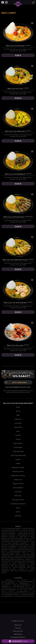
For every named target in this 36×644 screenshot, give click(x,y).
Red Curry (18, 496)
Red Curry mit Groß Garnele (15, 303)
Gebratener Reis (18, 471)
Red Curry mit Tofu (15, 89)
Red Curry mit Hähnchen (15, 131)
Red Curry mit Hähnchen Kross (15, 260)
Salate (18, 463)
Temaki (18, 439)
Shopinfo (18, 628)
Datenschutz (18, 634)
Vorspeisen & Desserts (18, 504)
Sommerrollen (18, 443)
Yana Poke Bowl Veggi (18, 455)
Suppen (18, 459)
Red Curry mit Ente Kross (14, 217)
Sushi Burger (18, 447)
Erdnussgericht (18, 488)
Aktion (18, 407)
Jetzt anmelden (16, 382)
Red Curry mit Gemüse (15, 46)
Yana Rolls (18, 423)
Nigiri (18, 431)
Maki (18, 415)
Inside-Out (18, 419)
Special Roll (18, 427)
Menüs (18, 411)
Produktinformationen (18, 637)
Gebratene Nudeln (18, 467)
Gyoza (18, 508)
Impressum (18, 625)
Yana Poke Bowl (18, 451)
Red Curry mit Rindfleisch (15, 174)
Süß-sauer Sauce (18, 500)
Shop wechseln (18, 631)
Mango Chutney (18, 484)
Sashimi (18, 435)
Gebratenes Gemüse (18, 476)
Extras (18, 512)
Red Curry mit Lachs (15, 345)
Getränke (18, 516)
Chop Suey (18, 492)
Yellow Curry (18, 480)
